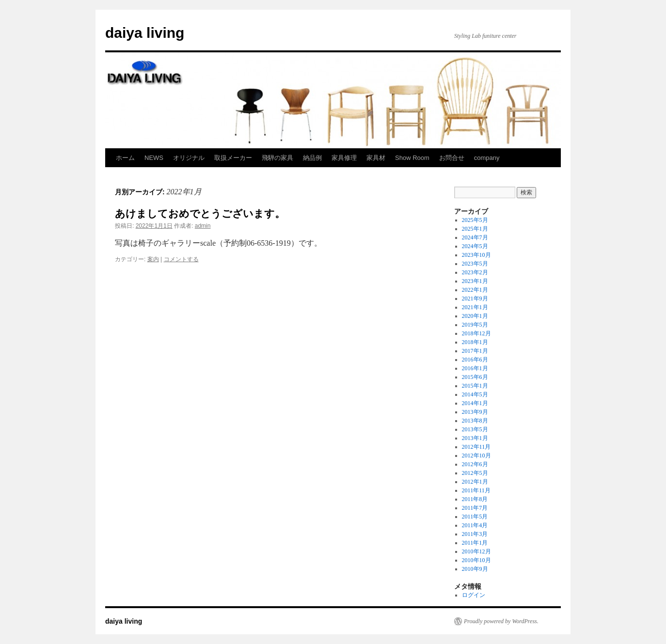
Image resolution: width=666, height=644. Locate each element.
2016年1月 (475, 368)
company (487, 158)
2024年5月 (475, 246)
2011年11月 (476, 490)
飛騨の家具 (277, 158)
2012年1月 (475, 482)
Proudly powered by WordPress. (501, 621)
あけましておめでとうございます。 (200, 213)
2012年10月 (476, 456)
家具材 (376, 158)
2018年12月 (476, 333)
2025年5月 (475, 220)
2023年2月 (475, 272)
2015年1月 (475, 386)
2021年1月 (475, 307)
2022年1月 (475, 290)
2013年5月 (475, 429)
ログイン (474, 595)
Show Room (412, 158)
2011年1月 (475, 543)
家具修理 (344, 158)
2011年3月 (475, 534)
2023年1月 (475, 281)
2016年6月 (475, 360)
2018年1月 (475, 342)
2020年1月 (475, 316)
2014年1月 (475, 403)
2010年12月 (476, 551)
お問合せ (452, 158)
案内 (153, 259)
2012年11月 (476, 447)
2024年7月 (475, 237)
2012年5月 (475, 473)
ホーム (125, 158)
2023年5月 (475, 264)
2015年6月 (475, 377)
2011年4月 (475, 525)
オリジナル (189, 158)
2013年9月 (475, 412)
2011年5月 (475, 517)
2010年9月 (475, 569)
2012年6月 (475, 464)
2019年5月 (475, 325)
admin (203, 226)
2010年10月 (476, 560)
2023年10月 (476, 255)
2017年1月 (475, 351)
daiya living (145, 33)
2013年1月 (475, 438)
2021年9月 (475, 298)
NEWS (154, 158)
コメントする (181, 259)
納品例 (312, 158)
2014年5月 (475, 394)
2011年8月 (475, 499)
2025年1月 (475, 229)
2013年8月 (475, 421)
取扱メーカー (233, 158)
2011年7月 (475, 508)
